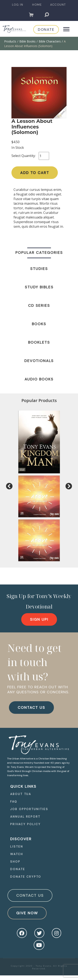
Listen (17, 846)
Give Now (27, 913)
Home (37, 5)
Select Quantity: (24, 156)
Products (10, 41)
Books (39, 324)
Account (58, 5)
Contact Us (30, 895)
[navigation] (18, 5)
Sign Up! (39, 619)
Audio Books (39, 379)
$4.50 (15, 142)
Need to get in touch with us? (34, 662)
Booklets (39, 342)
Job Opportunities (29, 809)
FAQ (14, 801)
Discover (21, 839)
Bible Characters (50, 41)
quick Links (23, 786)
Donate (18, 869)
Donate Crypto (26, 877)
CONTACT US (31, 708)
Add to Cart (35, 173)
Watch (17, 854)
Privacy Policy (25, 824)
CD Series (39, 306)
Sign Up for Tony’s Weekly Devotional (39, 601)
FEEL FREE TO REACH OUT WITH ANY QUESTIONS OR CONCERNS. (38, 690)
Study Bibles (39, 287)
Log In (18, 5)
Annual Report (25, 817)
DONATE (46, 30)
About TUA (21, 794)
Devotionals (39, 361)
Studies (39, 269)
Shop (15, 862)
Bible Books (27, 41)
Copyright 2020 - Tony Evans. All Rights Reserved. (39, 967)
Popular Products (39, 400)
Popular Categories (39, 253)
